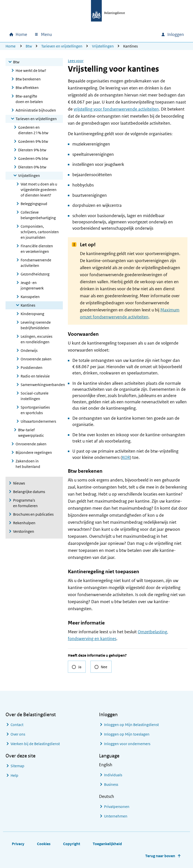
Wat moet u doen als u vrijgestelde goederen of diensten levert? (39, 190)
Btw (29, 46)
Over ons (18, 734)
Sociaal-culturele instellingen (35, 396)
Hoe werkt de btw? (31, 70)
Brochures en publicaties (33, 514)
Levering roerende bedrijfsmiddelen (36, 325)
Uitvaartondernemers (38, 421)
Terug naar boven (160, 856)
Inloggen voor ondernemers (127, 744)
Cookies (44, 844)
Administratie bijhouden (36, 110)
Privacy (18, 844)
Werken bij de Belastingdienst (35, 744)
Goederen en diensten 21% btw (33, 130)
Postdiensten (32, 368)
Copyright (72, 844)
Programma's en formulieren (25, 503)
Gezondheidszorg (35, 274)
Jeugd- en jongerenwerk (32, 285)
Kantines (28, 305)
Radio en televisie (35, 376)
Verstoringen (24, 531)
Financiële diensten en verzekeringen (37, 249)
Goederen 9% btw (33, 141)
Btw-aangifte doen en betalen (29, 99)
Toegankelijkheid (107, 844)
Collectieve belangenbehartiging (38, 215)
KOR (126, 457)
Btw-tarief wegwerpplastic (31, 433)
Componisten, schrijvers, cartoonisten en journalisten (40, 232)
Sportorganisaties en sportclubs (35, 410)
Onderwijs (29, 350)
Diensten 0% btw (32, 167)
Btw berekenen (28, 79)
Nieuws (19, 483)
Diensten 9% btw (32, 150)
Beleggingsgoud (34, 204)
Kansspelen (30, 297)
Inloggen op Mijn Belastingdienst (131, 725)
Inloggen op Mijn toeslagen (127, 734)
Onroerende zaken (36, 359)
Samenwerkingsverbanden (42, 385)
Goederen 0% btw (33, 158)
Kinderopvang (32, 314)
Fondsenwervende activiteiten (36, 263)
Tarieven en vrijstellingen (62, 46)
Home (11, 46)
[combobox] (114, 34)
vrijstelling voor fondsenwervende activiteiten (116, 109)
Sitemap (17, 766)
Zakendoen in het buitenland (28, 464)
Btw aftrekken (27, 88)
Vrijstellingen (103, 46)
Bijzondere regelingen (34, 452)
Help (14, 775)
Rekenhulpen (24, 523)
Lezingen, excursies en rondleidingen (36, 339)
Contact (17, 725)
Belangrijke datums (29, 492)
